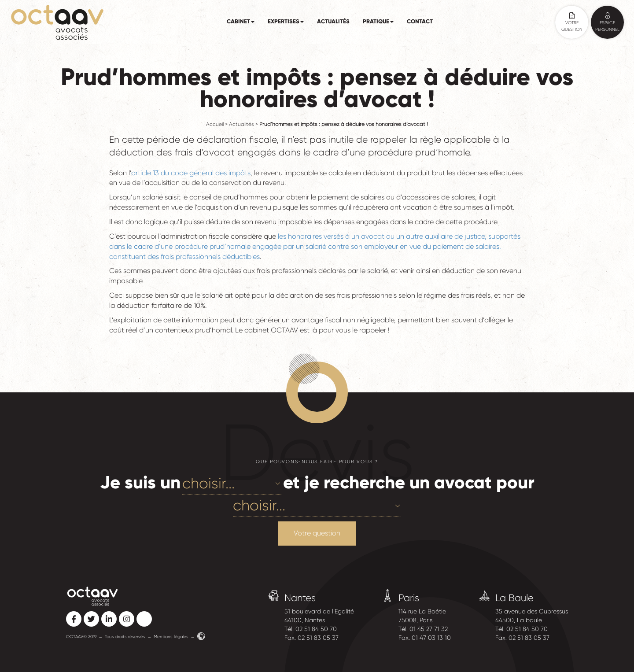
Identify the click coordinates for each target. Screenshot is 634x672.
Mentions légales (171, 637)
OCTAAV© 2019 (81, 637)
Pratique (378, 22)
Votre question (317, 533)
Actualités (333, 22)
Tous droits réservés (125, 637)
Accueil (215, 125)
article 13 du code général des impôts (191, 173)
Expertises (286, 22)
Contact (420, 22)
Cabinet (241, 22)
